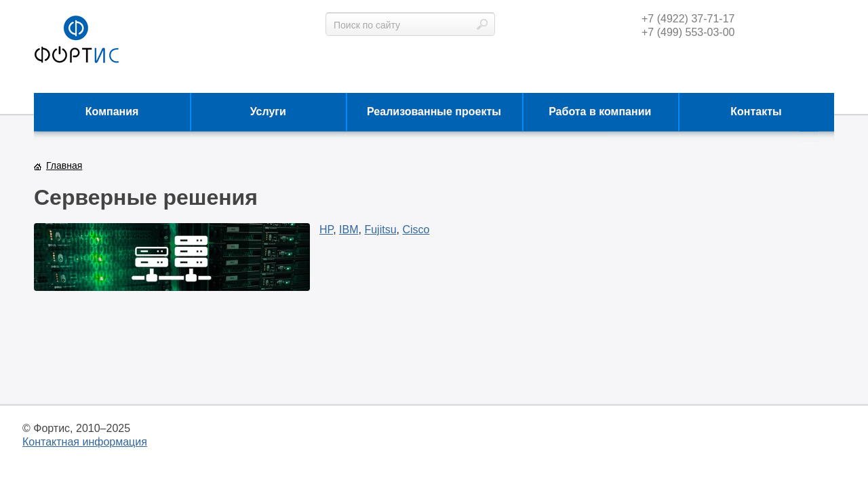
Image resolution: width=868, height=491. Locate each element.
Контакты (756, 112)
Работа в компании (600, 112)
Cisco (416, 230)
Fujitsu (380, 230)
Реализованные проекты (434, 112)
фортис (77, 40)
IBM (349, 230)
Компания (112, 112)
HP (326, 230)
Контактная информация (85, 442)
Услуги (268, 112)
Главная (64, 165)
